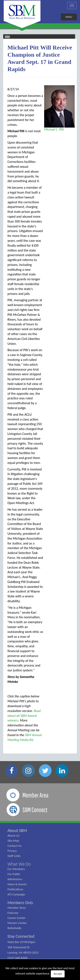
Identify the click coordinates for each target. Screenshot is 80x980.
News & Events (17, 884)
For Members (16, 869)
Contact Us (15, 846)
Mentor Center (17, 923)
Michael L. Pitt (54, 129)
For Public (14, 874)
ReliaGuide (15, 928)
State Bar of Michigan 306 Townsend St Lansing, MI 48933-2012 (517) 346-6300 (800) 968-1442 (23, 953)
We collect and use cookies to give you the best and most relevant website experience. (40, 972)
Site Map (13, 841)
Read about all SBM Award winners (24, 716)
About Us (13, 836)
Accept (58, 974)
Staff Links (14, 856)
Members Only (20, 903)
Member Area (17, 908)
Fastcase (13, 913)
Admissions (15, 879)
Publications (15, 889)
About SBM (17, 830)
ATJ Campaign (16, 894)
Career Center (17, 918)
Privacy (12, 851)
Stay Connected (21, 936)
